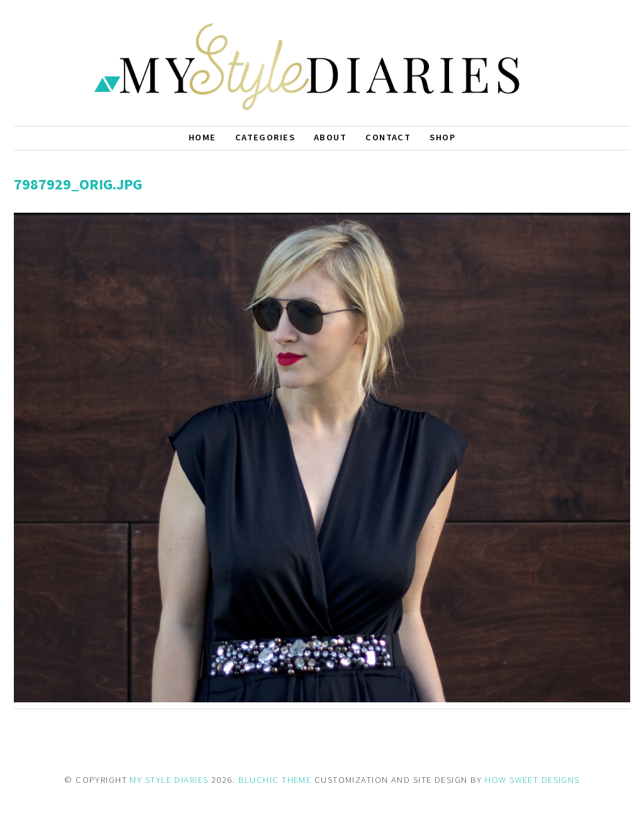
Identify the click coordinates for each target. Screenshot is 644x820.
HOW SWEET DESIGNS (532, 780)
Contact (388, 137)
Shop (442, 137)
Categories (265, 137)
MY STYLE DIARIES (169, 780)
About (330, 137)
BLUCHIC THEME (275, 780)
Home (203, 137)
